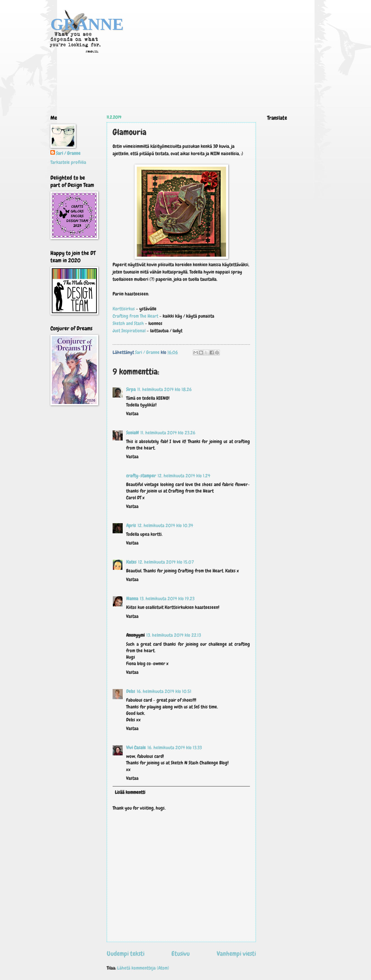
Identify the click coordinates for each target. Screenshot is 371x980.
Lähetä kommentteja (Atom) (143, 968)
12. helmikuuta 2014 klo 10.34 (165, 526)
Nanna (132, 599)
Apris (131, 526)
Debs (131, 691)
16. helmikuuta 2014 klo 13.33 (175, 748)
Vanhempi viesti (236, 954)
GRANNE (87, 24)
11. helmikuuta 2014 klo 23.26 (168, 433)
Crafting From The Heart (136, 316)
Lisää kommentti (130, 792)
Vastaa (132, 414)
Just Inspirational (130, 331)
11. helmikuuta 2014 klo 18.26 (165, 389)
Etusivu (181, 954)
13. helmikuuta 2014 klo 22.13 (174, 635)
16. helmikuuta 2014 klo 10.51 (164, 691)
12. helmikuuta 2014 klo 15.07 (166, 562)
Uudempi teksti (126, 954)
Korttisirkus (124, 309)
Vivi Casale (136, 748)
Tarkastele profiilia (68, 162)
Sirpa (131, 389)
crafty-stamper (141, 476)
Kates (131, 562)
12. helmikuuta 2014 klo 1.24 (184, 476)
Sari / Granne (68, 153)
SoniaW (132, 433)
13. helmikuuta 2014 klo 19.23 (167, 599)
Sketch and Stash (128, 323)
